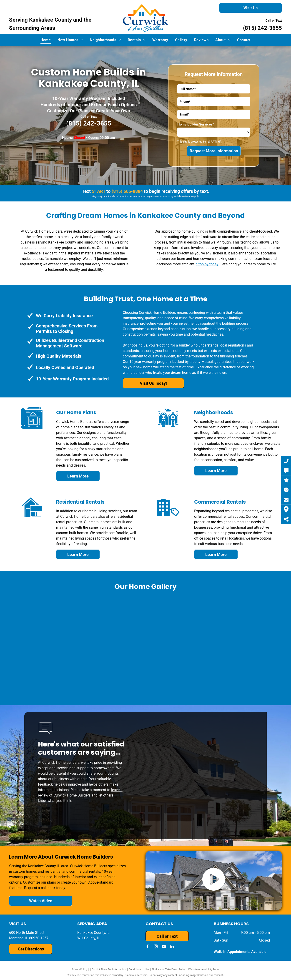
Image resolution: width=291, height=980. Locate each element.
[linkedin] (172, 947)
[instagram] (156, 947)
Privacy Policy (79, 969)
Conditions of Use (139, 969)
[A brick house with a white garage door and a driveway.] (146, 668)
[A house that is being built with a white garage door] (150, 622)
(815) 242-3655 (262, 28)
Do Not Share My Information (109, 969)
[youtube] (164, 947)
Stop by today (207, 264)
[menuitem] (46, 40)
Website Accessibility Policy (204, 969)
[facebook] (147, 947)
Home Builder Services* (196, 124)
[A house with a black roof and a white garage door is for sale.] (75, 622)
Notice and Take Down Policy (169, 969)
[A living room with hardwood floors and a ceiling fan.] (55, 668)
